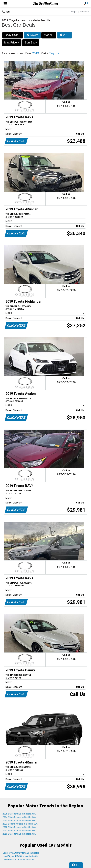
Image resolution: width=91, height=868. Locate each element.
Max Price (12, 43)
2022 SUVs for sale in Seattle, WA (19, 827)
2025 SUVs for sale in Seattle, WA (19, 814)
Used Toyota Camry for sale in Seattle (21, 853)
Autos (6, 12)
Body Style (13, 35)
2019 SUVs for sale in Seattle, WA (19, 834)
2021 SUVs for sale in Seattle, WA (19, 830)
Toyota (32, 35)
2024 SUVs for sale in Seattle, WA (19, 817)
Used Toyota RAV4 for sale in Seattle (20, 856)
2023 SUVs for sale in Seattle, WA (19, 820)
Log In (74, 12)
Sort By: (31, 43)
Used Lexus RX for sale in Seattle (19, 860)
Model (49, 35)
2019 (65, 35)
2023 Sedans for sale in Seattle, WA (20, 824)
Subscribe (84, 12)
